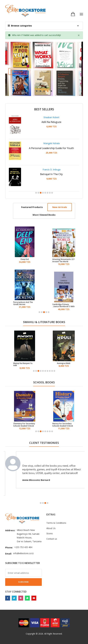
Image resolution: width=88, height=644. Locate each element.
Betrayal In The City (51, 174)
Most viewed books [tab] (44, 215)
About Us (51, 528)
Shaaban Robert (51, 117)
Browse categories (20, 26)
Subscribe (23, 582)
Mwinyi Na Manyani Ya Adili (23, 364)
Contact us (52, 539)
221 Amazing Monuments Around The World (63, 260)
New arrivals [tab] (60, 207)
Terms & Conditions (56, 523)
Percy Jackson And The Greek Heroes (23, 303)
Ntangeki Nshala (51, 143)
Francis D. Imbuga (51, 169)
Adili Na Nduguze (51, 122)
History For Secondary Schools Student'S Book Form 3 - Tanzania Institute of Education (63, 425)
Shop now (20, 71)
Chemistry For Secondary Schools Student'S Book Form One (24, 425)
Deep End (25, 259)
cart (46, 35)
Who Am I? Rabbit (21, 35)
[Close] (79, 35)
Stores (50, 533)
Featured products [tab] (32, 207)
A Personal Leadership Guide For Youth (51, 148)
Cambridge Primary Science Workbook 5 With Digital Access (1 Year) (63, 306)
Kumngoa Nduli (64, 363)
